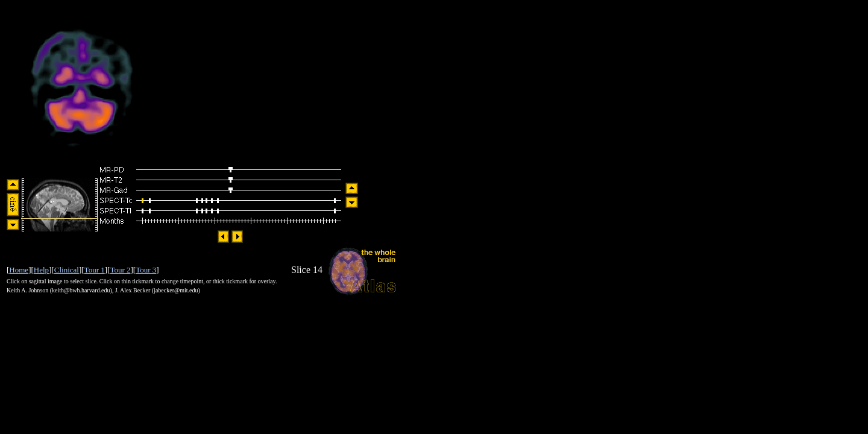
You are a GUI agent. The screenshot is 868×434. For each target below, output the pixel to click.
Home (19, 270)
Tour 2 (120, 270)
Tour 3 (146, 270)
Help (41, 270)
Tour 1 (95, 270)
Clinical (67, 270)
